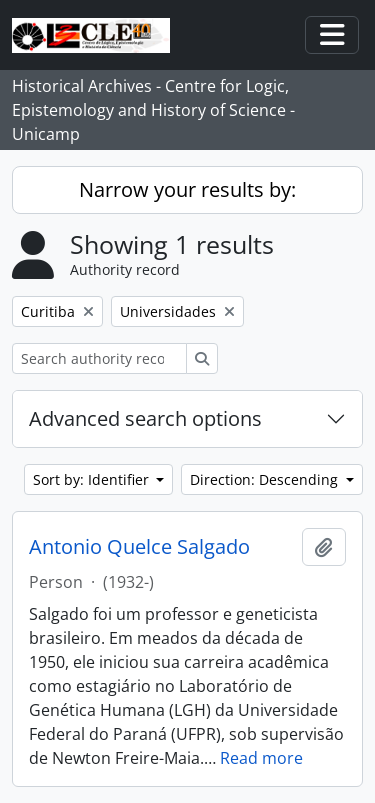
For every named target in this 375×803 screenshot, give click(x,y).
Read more (261, 758)
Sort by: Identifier (93, 479)
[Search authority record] (99, 358)
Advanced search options (145, 418)
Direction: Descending (266, 479)
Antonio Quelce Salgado (139, 547)
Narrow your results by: (187, 189)
